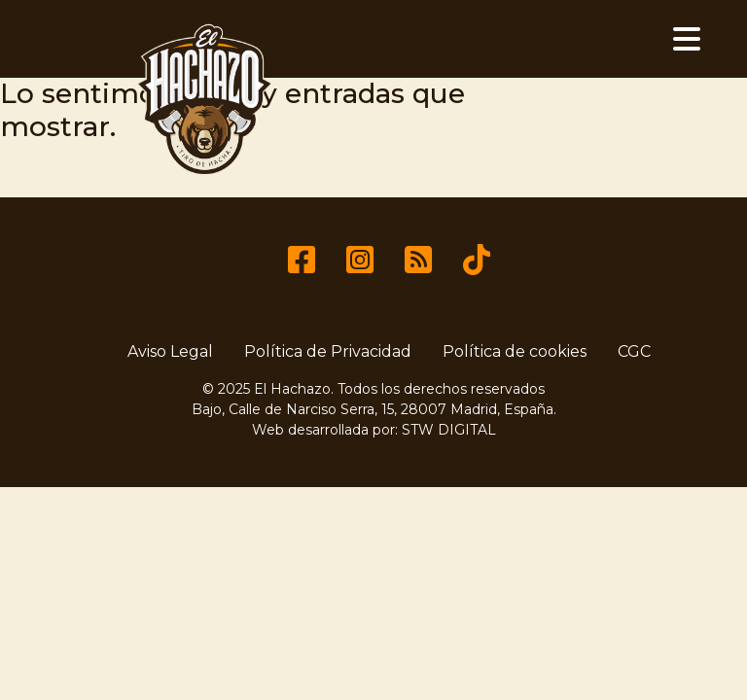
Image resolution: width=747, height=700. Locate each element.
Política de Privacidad (328, 351)
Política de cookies (515, 351)
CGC (634, 351)
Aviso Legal (170, 351)
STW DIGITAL (449, 430)
